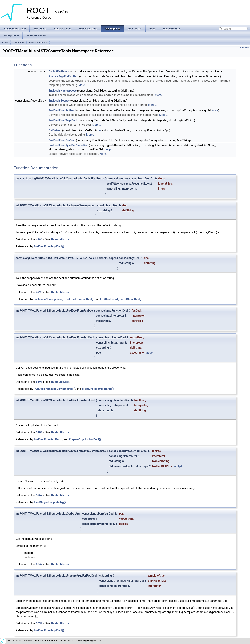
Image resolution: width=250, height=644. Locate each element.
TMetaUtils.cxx (60, 239)
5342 (39, 564)
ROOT (5, 42)
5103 (39, 432)
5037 (39, 623)
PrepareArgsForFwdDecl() (85, 439)
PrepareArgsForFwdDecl (64, 76)
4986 (39, 239)
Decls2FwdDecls (59, 72)
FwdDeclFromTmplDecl (63, 120)
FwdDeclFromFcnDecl (62, 140)
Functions (244, 47)
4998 (39, 292)
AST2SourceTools (38, 42)
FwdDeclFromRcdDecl (62, 110)
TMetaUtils (19, 42)
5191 (39, 382)
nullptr (109, 149)
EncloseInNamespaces (63, 91)
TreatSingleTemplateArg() (98, 389)
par (99, 130)
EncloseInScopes (59, 101)
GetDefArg (55, 130)
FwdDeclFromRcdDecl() (79, 299)
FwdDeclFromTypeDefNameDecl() (121, 299)
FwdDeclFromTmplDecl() (49, 246)
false (215, 110)
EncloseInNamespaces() (49, 299)
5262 (39, 495)
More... (83, 85)
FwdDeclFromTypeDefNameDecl (68, 145)
